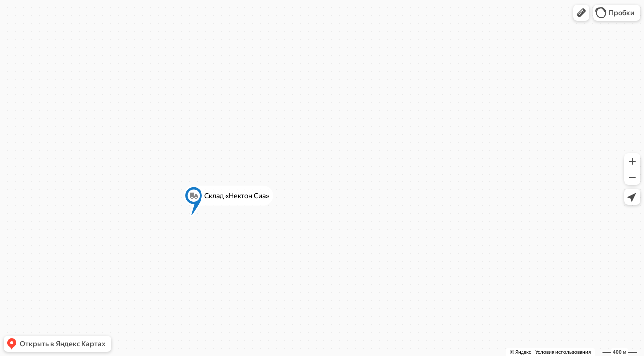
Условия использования (563, 352)
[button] (581, 13)
